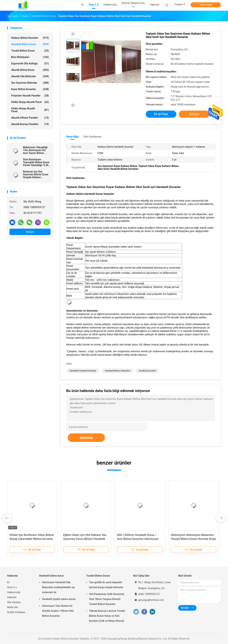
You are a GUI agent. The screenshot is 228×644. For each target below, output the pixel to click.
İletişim (30, 232)
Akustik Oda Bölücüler (30, 76)
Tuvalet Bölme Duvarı (30, 51)
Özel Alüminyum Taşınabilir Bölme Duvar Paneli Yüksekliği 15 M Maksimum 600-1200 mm (36, 162)
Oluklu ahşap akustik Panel (30, 110)
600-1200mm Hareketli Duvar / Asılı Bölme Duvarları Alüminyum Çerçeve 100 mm (138, 539)
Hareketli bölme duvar (30, 44)
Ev (8, 582)
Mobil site (13, 607)
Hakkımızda (14, 592)
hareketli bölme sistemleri (117, 371)
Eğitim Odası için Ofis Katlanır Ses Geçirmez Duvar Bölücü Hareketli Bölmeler (85, 539)
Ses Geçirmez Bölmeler (30, 83)
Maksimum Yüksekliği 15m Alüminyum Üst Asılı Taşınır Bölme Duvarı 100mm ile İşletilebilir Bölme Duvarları (35, 150)
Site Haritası (14, 602)
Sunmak (86, 438)
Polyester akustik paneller (30, 96)
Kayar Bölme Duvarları (30, 89)
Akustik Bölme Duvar (30, 70)
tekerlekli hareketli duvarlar (83, 371)
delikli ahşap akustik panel (30, 102)
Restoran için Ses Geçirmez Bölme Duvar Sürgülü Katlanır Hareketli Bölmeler (36, 174)
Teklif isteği (206, 5)
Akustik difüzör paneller (30, 118)
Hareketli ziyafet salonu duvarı (59, 599)
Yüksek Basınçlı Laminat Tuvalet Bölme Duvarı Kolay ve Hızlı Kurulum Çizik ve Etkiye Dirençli (107, 616)
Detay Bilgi (72, 137)
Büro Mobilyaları (30, 57)
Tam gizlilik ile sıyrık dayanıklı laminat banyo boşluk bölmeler (106, 585)
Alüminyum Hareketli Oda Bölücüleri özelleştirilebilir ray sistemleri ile (58, 587)
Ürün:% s (12, 587)
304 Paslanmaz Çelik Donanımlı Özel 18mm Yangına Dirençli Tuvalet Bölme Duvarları (107, 599)
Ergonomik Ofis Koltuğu (30, 63)
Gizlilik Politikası (16, 612)
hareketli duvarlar (147, 371)
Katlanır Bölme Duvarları (30, 38)
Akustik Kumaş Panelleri (30, 124)
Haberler (12, 597)
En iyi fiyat (161, 114)
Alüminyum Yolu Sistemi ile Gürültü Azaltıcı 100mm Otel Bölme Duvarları (58, 611)
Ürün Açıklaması (92, 137)
